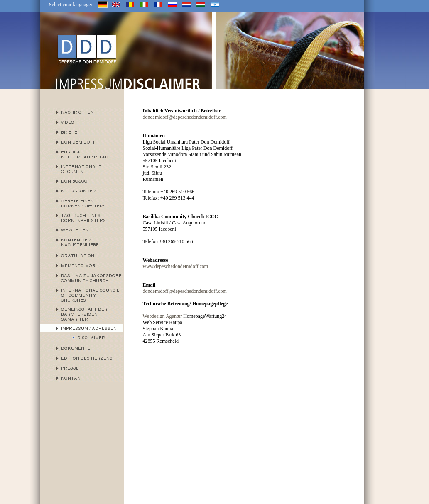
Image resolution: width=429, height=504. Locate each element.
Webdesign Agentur (163, 316)
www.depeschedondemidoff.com (176, 266)
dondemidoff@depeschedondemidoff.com (185, 117)
